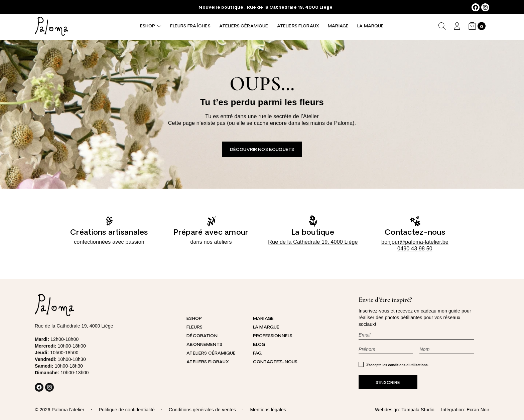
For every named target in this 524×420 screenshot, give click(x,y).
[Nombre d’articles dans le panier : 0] (477, 26)
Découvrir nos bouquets (262, 150)
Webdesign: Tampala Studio (405, 410)
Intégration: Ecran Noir (465, 410)
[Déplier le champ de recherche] (442, 26)
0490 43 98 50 (415, 249)
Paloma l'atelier (68, 410)
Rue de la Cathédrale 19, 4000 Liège (290, 8)
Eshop (148, 26)
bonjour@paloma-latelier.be (415, 242)
